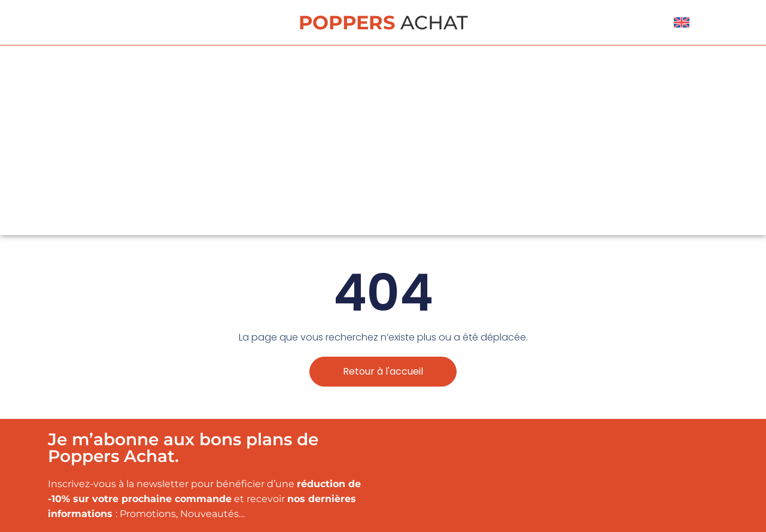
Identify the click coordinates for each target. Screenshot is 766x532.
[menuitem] (682, 22)
